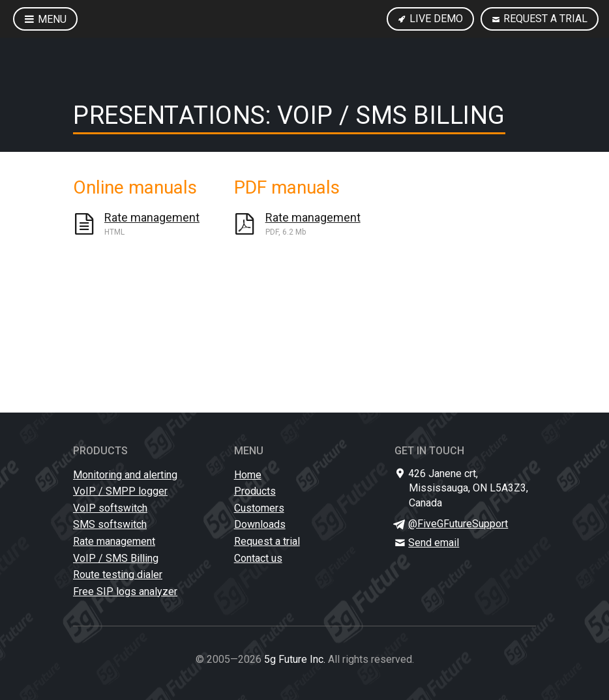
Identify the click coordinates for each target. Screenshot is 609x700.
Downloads (260, 524)
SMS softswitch (110, 524)
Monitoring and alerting (125, 475)
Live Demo (430, 19)
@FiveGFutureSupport (458, 524)
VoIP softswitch (110, 508)
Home (248, 475)
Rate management (114, 541)
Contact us (258, 558)
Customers (259, 508)
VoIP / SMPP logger (120, 491)
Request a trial (540, 19)
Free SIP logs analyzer (125, 591)
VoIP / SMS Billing (116, 558)
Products (255, 491)
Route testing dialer (118, 575)
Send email (434, 543)
